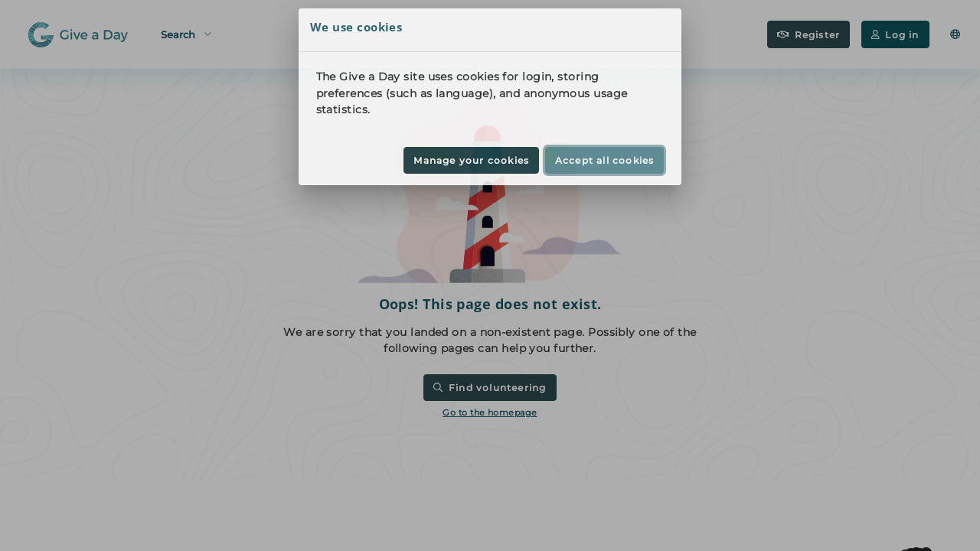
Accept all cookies (605, 160)
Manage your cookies (471, 160)
